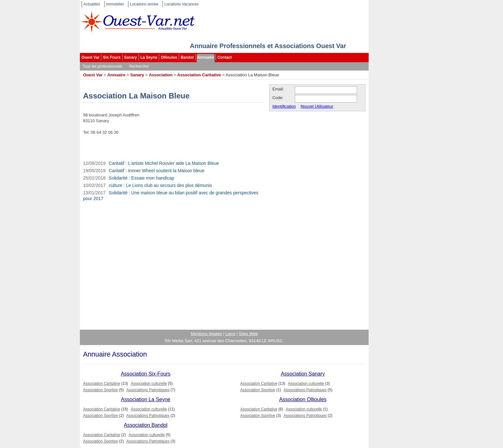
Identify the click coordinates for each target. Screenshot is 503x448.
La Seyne (149, 57)
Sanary (131, 57)
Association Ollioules (303, 399)
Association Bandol (146, 425)
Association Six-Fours (146, 374)
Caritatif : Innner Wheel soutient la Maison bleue (157, 171)
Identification (284, 106)
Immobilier (115, 4)
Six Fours (112, 57)
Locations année (144, 4)
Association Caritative (199, 75)
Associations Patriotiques (148, 390)
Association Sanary (303, 374)
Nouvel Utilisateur (317, 106)
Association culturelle (149, 384)
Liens (230, 334)
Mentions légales (207, 334)
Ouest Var (90, 57)
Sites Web (248, 334)
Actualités (92, 4)
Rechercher (139, 66)
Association (161, 75)
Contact (225, 57)
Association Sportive (101, 390)
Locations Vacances (181, 4)
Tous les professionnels (102, 66)
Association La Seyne (146, 399)
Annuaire (206, 57)
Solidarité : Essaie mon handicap (141, 178)
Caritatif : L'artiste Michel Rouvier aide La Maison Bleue (164, 163)
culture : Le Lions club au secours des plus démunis (160, 185)
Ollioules (169, 57)
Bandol (187, 57)
